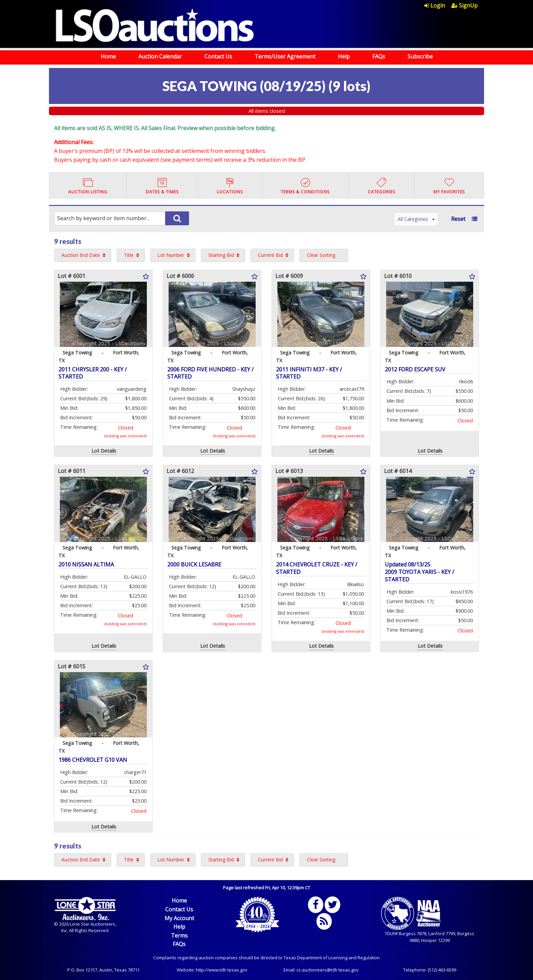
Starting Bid (221, 255)
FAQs (379, 56)
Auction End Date (81, 255)
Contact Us (218, 56)
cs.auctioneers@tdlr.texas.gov (328, 970)
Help (344, 56)
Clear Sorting (321, 255)
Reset (458, 219)
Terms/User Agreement (285, 56)
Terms (179, 935)
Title (129, 255)
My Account (179, 918)
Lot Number (171, 255)
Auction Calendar (160, 56)
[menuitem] (438, 5)
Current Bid (270, 255)
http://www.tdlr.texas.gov (222, 970)
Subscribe (420, 56)
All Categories (416, 219)
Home (108, 56)
